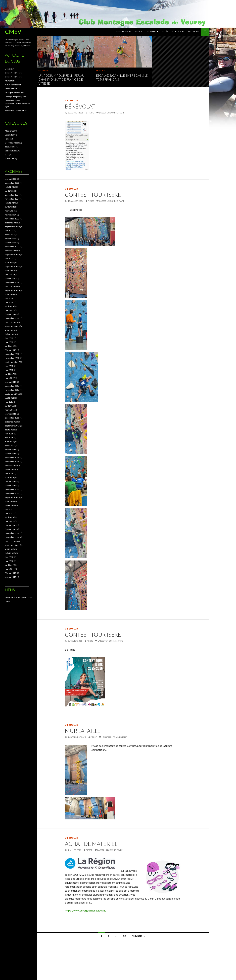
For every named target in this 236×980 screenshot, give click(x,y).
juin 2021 (9, 259)
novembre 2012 (12, 537)
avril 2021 (9, 262)
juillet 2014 (10, 470)
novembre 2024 (12, 199)
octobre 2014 (11, 466)
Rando (8, 139)
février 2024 (11, 215)
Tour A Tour (10, 147)
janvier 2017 (11, 382)
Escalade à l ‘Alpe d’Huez (16, 111)
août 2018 (9, 330)
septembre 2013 (12, 497)
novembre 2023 (12, 219)
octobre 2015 (11, 422)
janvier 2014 (11, 485)
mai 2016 (9, 402)
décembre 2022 (12, 247)
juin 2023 (9, 231)
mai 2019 (9, 302)
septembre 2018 (12, 326)
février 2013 (11, 525)
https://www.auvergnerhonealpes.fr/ (86, 910)
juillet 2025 (10, 187)
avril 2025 (9, 191)
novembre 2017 (12, 358)
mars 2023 (10, 235)
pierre (91, 113)
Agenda (139, 32)
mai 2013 (9, 513)
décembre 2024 (12, 195)
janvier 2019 (11, 314)
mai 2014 (9, 473)
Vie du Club (71, 101)
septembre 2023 (12, 227)
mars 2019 (10, 310)
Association (122, 32)
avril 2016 (9, 406)
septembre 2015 (12, 426)
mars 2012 (10, 569)
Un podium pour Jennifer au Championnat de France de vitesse (61, 79)
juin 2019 (9, 298)
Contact (177, 32)
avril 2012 (9, 565)
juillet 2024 (10, 203)
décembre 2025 (12, 183)
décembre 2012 (12, 533)
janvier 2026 (11, 179)
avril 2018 (9, 346)
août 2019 (9, 294)
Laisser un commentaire (112, 113)
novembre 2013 (12, 493)
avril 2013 (9, 517)
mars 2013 (10, 521)
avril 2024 (9, 207)
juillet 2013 (10, 505)
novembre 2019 (12, 282)
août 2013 (9, 501)
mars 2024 (10, 211)
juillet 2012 (10, 553)
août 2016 (9, 398)
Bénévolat (80, 106)
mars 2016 (10, 410)
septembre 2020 (12, 266)
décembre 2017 (12, 354)
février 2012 (11, 573)
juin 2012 (9, 557)
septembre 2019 (12, 290)
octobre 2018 (11, 322)
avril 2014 (9, 477)
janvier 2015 (11, 454)
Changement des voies (15, 93)
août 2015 (9, 430)
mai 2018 (9, 342)
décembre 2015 (12, 418)
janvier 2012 (11, 577)
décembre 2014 (12, 458)
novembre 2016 (12, 390)
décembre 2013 (12, 489)
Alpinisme (9, 131)
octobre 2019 (11, 286)
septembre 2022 (12, 255)
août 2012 (9, 549)
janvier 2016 (11, 414)
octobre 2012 (11, 541)
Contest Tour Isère (93, 195)
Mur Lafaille (83, 731)
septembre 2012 (12, 545)
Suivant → (139, 936)
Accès (165, 32)
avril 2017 (9, 374)
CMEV (13, 32)
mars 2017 (10, 378)
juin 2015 (9, 434)
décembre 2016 (12, 386)
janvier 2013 (11, 529)
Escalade (151, 32)
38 (125, 936)
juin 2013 (9, 509)
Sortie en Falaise (12, 89)
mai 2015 (9, 438)
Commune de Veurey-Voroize (18, 597)
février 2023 (11, 239)
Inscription (193, 32)
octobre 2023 (11, 223)
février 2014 (11, 481)
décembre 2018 (12, 318)
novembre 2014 (12, 462)
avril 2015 (9, 442)
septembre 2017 (12, 362)
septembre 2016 (12, 394)
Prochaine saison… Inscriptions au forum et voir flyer (17, 104)
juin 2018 (9, 338)
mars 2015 (10, 446)
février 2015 (11, 450)
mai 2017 (9, 370)
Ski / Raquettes (11, 143)
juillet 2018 (10, 334)
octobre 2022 (11, 251)
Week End (10, 159)
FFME (8, 601)
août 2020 (9, 270)
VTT (7, 155)
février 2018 (11, 350)
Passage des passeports (16, 97)
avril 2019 (9, 306)
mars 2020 (10, 274)
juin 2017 (9, 366)
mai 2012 (9, 561)
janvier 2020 (11, 278)
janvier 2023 (11, 243)
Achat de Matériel (91, 844)
